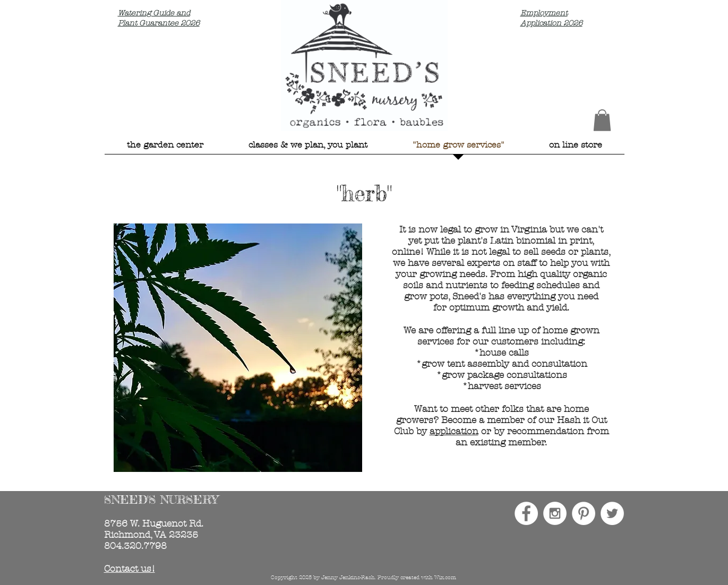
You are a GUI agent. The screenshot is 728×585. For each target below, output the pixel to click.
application (454, 431)
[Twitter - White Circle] (612, 513)
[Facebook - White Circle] (526, 513)
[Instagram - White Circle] (555, 513)
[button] (602, 120)
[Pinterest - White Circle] (584, 513)
